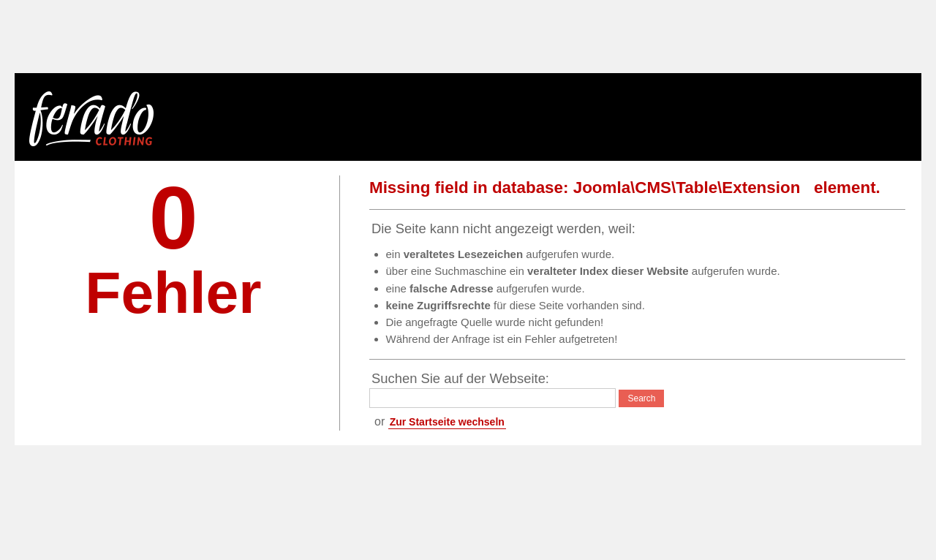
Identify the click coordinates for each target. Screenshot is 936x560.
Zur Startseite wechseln (447, 422)
